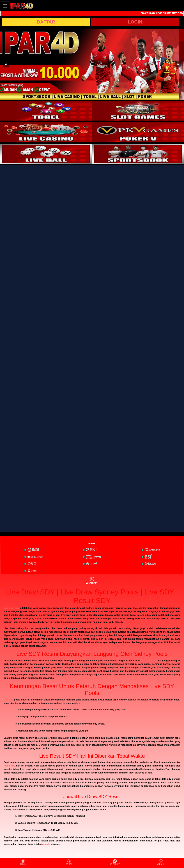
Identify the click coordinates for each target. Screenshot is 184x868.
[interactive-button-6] (138, 154)
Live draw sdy (11, 608)
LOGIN (135, 22)
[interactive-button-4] (138, 132)
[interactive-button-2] (138, 111)
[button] (6, 64)
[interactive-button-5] (46, 154)
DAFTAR (46, 22)
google (46, 844)
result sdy (9, 766)
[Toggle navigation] (5, 6)
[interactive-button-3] (46, 132)
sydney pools (149, 661)
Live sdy (8, 700)
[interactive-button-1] (46, 111)
